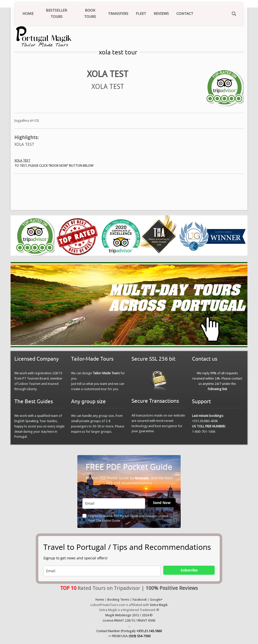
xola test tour (118, 52)
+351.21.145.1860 (149, 631)
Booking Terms (118, 600)
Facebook (140, 600)
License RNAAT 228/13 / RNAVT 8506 (129, 620)
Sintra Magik (159, 605)
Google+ (156, 600)
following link (217, 389)
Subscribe (189, 570)
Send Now (162, 503)
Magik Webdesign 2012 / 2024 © (129, 615)
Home (100, 600)
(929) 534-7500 (140, 636)
